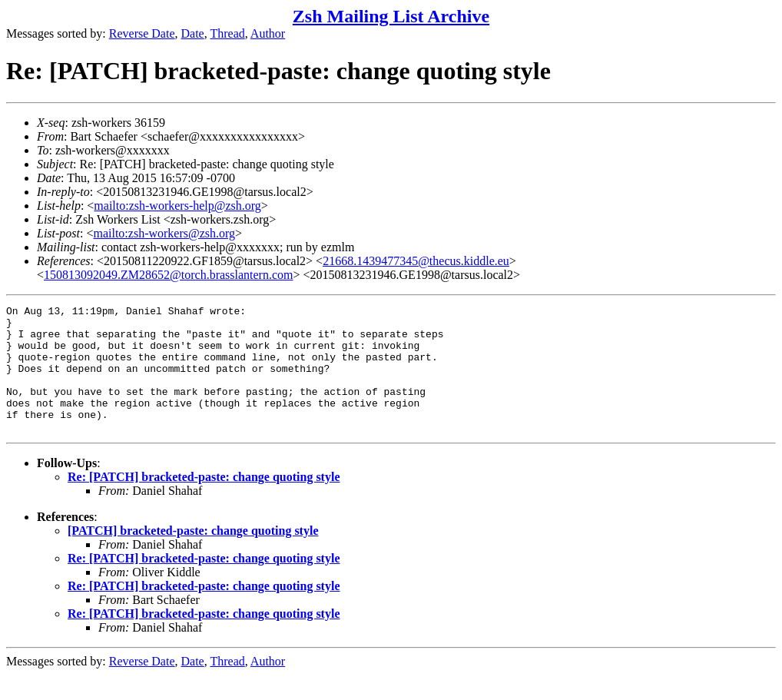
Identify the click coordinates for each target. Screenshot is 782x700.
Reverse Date (142, 33)
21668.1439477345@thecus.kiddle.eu (416, 261)
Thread (227, 33)
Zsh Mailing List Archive (391, 16)
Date (193, 33)
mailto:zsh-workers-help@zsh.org (177, 206)
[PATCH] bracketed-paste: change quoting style (193, 556)
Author (268, 33)
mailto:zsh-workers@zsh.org (164, 233)
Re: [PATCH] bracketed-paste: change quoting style (204, 502)
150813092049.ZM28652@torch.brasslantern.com (168, 275)
